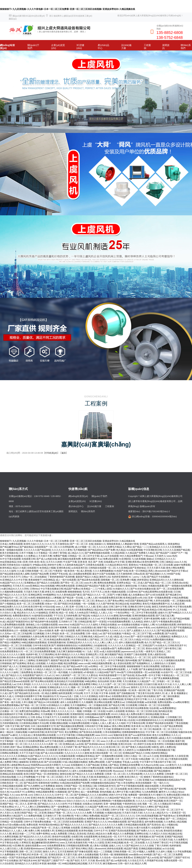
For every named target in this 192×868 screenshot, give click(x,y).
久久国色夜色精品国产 (73, 565)
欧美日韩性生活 (136, 789)
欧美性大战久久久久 (34, 544)
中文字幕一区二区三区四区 (50, 777)
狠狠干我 (102, 628)
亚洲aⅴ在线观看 (110, 708)
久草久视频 (27, 702)
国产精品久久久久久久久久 (74, 825)
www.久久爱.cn (108, 741)
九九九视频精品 (162, 636)
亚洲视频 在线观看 (70, 828)
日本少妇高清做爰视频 (147, 816)
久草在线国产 (152, 789)
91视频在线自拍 (113, 813)
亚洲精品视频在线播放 (150, 849)
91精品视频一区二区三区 (151, 759)
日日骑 (177, 592)
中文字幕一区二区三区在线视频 (161, 732)
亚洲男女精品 (123, 583)
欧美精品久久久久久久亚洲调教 (165, 547)
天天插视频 (46, 714)
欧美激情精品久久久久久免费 (109, 777)
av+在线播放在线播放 (129, 625)
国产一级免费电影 (60, 807)
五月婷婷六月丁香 (68, 622)
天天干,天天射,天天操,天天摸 (79, 777)
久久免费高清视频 (9, 837)
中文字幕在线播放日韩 (52, 589)
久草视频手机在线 (154, 860)
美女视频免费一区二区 (88, 741)
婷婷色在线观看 (115, 849)
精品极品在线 (175, 834)
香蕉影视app (6, 690)
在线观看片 (33, 568)
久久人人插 (89, 607)
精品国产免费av (72, 589)
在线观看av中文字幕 (114, 562)
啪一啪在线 (55, 648)
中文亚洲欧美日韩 (153, 550)
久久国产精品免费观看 (171, 726)
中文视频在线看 (61, 714)
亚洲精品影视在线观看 (30, 666)
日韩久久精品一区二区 (135, 756)
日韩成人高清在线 (77, 834)
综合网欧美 (68, 816)
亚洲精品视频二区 (61, 729)
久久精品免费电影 (39, 699)
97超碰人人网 (147, 625)
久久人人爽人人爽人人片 (105, 642)
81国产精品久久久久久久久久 (43, 756)
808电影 (148, 854)
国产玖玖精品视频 (88, 699)
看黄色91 (133, 565)
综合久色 (4, 792)
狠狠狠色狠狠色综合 (67, 645)
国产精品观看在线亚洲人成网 (15, 574)
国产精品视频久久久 (156, 574)
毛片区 (86, 592)
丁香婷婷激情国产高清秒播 (61, 577)
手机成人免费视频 (24, 610)
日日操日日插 (150, 684)
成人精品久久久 (76, 553)
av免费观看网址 (168, 708)
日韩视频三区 (174, 717)
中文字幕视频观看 (9, 852)
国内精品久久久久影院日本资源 (30, 863)
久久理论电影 (77, 807)
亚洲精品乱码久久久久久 (79, 642)
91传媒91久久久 (121, 589)
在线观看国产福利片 (33, 675)
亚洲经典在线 (63, 568)
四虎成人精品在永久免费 (99, 834)
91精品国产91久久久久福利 (83, 625)
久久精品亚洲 (177, 604)
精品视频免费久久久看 (168, 687)
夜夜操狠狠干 (35, 580)
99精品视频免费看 (45, 792)
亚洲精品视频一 (159, 717)
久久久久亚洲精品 (89, 696)
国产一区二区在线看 (103, 759)
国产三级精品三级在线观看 (74, 619)
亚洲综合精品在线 (9, 750)
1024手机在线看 (138, 741)
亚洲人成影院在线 (157, 654)
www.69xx (64, 625)
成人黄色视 (86, 571)
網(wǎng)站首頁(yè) (7, 47)
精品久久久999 (64, 669)
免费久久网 (34, 831)
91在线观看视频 (134, 550)
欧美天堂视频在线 (9, 553)
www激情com (136, 854)
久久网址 (127, 547)
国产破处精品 (26, 547)
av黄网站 (30, 792)
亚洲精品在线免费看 (130, 765)
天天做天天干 (49, 717)
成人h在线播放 (58, 789)
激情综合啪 (131, 586)
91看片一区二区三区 (141, 729)
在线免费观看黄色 (56, 846)
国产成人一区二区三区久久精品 (125, 639)
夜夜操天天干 (56, 699)
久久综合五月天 (136, 860)
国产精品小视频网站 (10, 642)
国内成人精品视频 (69, 684)
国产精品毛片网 (116, 705)
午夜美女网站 (7, 807)
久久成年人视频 (164, 852)
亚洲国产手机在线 (58, 574)
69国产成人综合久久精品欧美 (32, 840)
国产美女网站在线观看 (42, 681)
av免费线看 (158, 633)
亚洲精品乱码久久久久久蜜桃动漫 (166, 580)
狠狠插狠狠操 (74, 592)
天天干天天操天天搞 (29, 753)
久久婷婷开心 (129, 750)
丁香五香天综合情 (145, 693)
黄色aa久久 (101, 601)
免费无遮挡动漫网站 (29, 711)
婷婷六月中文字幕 (118, 795)
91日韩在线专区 (116, 738)
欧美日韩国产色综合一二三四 (127, 780)
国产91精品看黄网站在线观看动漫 (155, 592)
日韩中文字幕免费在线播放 (37, 822)
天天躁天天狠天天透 (34, 592)
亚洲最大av (148, 780)
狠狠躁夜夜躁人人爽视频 (49, 598)
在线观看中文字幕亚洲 (162, 828)
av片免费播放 (48, 786)
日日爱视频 (111, 744)
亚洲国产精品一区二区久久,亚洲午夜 (18, 804)
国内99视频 (125, 616)
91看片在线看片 (142, 828)
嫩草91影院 (130, 768)
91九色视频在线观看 (166, 625)
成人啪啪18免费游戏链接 (111, 699)
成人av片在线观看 (109, 556)
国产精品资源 (161, 807)
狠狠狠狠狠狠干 (135, 666)
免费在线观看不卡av (92, 559)
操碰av (150, 559)
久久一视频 (76, 711)
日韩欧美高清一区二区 (11, 783)
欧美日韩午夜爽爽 (58, 628)
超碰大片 (163, 613)
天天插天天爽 (45, 556)
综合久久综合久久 (75, 801)
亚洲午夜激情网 (151, 619)
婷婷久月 (159, 693)
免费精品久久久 (179, 636)
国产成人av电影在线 (47, 559)
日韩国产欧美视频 (24, 720)
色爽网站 (143, 819)
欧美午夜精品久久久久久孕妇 (70, 654)
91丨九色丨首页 (90, 651)
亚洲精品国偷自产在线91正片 (144, 810)
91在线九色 (95, 669)
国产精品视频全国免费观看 (70, 726)
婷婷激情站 (53, 774)
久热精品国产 (136, 619)
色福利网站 (136, 604)
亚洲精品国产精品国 (174, 690)
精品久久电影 (19, 568)
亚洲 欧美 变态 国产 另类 (90, 562)
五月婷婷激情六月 (66, 759)
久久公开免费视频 (26, 777)
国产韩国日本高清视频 (69, 604)
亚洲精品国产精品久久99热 (136, 753)
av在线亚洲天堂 (79, 568)
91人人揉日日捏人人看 (11, 849)
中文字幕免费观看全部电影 (114, 619)
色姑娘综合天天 (51, 696)
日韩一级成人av (94, 633)
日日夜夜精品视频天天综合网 (34, 723)
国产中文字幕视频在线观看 (130, 786)
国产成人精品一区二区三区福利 (16, 669)
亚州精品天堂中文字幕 (135, 699)
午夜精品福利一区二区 (88, 810)
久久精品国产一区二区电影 (151, 681)
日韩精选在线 (71, 699)
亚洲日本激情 (131, 738)
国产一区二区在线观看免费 (170, 589)
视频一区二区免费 (80, 687)
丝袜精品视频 (146, 771)
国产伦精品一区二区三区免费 (15, 699)
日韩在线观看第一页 (137, 672)
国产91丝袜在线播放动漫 (143, 589)
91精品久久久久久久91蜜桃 (104, 616)
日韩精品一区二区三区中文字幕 (83, 556)
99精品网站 (90, 681)
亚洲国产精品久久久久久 (83, 729)
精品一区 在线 (66, 613)
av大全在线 (168, 849)
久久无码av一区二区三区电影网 (16, 633)
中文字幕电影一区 (9, 741)
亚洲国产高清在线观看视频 (122, 831)
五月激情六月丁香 (52, 816)
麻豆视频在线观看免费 (69, 559)
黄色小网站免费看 (175, 568)
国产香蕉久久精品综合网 (138, 747)
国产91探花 (171, 633)
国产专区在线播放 (112, 633)
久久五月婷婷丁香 (68, 747)
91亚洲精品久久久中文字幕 (14, 580)
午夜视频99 (93, 720)
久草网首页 (25, 843)
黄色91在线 (151, 648)
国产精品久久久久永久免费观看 (88, 774)
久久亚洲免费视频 (78, 678)
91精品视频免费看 (172, 768)
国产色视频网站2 (141, 663)
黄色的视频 (105, 792)
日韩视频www (92, 717)
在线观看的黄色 (119, 696)
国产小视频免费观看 (110, 717)
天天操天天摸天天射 (132, 813)
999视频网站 (49, 595)
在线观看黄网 (90, 837)
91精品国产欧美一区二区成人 (45, 828)
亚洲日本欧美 (37, 798)
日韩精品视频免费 (85, 735)
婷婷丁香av (16, 747)
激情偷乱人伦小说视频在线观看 (42, 625)
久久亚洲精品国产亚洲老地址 (131, 568)
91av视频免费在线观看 (114, 669)
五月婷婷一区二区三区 (100, 780)
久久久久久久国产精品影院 (37, 550)
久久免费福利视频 (33, 816)
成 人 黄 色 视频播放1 (176, 693)
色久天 (148, 642)
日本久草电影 (52, 633)
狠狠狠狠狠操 (121, 854)
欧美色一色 (73, 571)
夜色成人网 (115, 750)
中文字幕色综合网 (136, 723)
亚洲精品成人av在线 (73, 744)
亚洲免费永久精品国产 (11, 816)
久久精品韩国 (117, 553)
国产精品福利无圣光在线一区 (29, 693)
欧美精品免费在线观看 (58, 639)
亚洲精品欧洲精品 (54, 798)
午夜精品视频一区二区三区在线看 (156, 565)
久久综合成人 (25, 735)
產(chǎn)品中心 (103, 47)
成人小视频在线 (170, 825)
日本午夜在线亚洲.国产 (44, 645)
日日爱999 (132, 592)
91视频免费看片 (145, 750)
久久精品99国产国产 (105, 672)
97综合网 (78, 693)
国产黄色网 (180, 789)
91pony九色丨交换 (69, 696)
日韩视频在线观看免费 (77, 846)
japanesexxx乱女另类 (132, 651)
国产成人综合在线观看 (52, 753)
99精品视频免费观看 (102, 663)
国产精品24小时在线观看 (46, 702)
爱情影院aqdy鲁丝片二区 (43, 810)
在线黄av (87, 804)
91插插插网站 (85, 645)
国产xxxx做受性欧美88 (140, 735)
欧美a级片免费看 (8, 759)
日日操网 (38, 610)
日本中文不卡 (100, 831)
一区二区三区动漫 (183, 672)
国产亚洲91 (74, 792)
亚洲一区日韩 (76, 607)
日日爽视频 (38, 633)
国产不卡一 (147, 678)
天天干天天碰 (104, 729)
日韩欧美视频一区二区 (124, 852)
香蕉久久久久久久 (60, 711)
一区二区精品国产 (145, 645)
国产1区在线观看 (53, 762)
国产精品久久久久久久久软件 (52, 804)
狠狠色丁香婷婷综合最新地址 (158, 777)
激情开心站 (105, 577)
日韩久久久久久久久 (44, 795)
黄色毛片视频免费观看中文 (156, 604)
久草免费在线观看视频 (87, 857)
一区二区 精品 (172, 681)
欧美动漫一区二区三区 (78, 789)
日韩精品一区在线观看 (11, 822)
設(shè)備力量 (126, 47)
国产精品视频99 (162, 771)
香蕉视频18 (145, 837)
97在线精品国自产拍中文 (32, 768)
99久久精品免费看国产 (131, 556)
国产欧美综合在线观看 (90, 732)
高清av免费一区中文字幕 (148, 675)
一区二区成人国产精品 (142, 583)
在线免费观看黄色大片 (11, 651)
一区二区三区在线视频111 (104, 840)
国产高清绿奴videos (95, 744)
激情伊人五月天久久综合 (143, 687)
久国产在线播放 (113, 762)
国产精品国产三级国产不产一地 (171, 553)
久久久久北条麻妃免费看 (160, 699)
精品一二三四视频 (103, 852)
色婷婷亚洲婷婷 (120, 577)
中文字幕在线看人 (80, 639)
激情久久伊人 (50, 852)
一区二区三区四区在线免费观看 (67, 822)
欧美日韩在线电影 (127, 840)
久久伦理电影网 (66, 547)
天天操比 (142, 586)
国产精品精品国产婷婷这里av (15, 828)
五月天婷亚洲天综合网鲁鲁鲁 (134, 708)
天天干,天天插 (91, 693)
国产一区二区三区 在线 (81, 544)
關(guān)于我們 (33, 47)
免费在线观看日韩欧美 (178, 795)
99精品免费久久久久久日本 (14, 607)
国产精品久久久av (66, 810)
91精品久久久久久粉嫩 (111, 657)
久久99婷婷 (63, 717)
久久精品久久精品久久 (44, 669)
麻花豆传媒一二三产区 (24, 834)
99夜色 (155, 747)
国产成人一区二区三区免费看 (168, 854)
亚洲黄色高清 (36, 762)
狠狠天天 (161, 795)
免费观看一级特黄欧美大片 (142, 795)
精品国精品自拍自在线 (26, 738)
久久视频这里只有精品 (169, 804)
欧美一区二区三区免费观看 (30, 604)
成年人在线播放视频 (82, 771)
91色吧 (32, 598)
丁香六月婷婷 (161, 846)
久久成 (20, 571)
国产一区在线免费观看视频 (13, 639)
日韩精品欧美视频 (135, 702)
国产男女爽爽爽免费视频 (166, 678)
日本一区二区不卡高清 (126, 759)
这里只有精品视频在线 (163, 657)
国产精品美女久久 (9, 678)
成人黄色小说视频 (99, 846)
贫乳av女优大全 (84, 759)
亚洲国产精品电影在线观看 (159, 723)
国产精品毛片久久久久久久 (92, 747)
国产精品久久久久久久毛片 (13, 595)
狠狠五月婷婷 (37, 619)
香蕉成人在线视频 (36, 663)
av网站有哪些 (182, 702)
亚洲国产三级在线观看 (135, 654)
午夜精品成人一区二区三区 (175, 675)
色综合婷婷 (103, 681)
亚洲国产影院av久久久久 (58, 849)
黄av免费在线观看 (49, 747)
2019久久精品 (118, 714)
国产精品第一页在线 (72, 598)
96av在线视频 (47, 586)
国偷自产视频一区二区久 (60, 813)
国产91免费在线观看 (90, 708)
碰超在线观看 (152, 786)
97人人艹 (19, 807)
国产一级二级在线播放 (168, 696)
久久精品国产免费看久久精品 (140, 553)
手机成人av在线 (130, 762)
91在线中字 (167, 672)
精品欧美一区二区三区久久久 (167, 729)
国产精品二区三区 (99, 639)
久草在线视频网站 (112, 732)
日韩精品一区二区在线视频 (161, 741)
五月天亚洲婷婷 (65, 852)
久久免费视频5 (7, 854)
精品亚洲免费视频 (37, 857)
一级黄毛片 (149, 651)
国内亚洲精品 (7, 771)
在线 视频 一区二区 (147, 804)
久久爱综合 (92, 675)
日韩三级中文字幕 (118, 607)
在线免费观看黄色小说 (54, 666)
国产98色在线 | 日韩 (70, 768)
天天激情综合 (62, 544)
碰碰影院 (24, 762)
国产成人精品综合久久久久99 (15, 798)
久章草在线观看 (161, 601)
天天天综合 (127, 828)
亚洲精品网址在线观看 (36, 628)
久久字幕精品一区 (43, 553)
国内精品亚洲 (165, 711)
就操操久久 (100, 544)
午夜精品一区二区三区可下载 (137, 633)
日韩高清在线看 (134, 684)
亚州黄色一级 (52, 768)
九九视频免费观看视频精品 (52, 738)
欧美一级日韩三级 (141, 690)
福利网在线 (6, 616)
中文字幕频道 (75, 804)
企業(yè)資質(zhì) (58, 47)
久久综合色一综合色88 (111, 857)
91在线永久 (161, 645)
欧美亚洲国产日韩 (54, 636)
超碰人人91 (115, 846)
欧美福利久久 (64, 771)
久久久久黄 (6, 834)
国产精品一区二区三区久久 (166, 642)
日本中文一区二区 (64, 795)
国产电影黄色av (167, 816)
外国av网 (45, 711)
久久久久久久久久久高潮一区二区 (45, 744)
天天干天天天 (95, 863)
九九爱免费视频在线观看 (12, 625)
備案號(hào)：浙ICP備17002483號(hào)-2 (149, 511)
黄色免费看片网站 (88, 684)
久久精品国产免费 (94, 807)
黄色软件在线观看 (61, 837)
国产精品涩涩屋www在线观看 (15, 681)
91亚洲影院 (125, 559)
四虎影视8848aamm (34, 849)
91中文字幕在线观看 (10, 559)
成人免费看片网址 (9, 762)
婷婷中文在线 (144, 744)
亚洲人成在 (102, 607)
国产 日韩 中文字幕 (10, 726)
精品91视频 (100, 610)
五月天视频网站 (78, 705)
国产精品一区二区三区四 (33, 705)
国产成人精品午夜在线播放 (142, 696)
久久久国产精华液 (105, 604)
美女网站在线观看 (103, 702)
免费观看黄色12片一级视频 (14, 631)
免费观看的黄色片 (21, 616)
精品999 (167, 610)
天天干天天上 (97, 592)
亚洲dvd (164, 714)
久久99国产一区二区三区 (87, 690)
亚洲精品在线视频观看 (67, 831)
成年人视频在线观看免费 (131, 642)
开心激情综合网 (8, 840)
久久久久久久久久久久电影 (45, 684)
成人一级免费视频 (90, 792)
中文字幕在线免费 (182, 607)
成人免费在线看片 (135, 714)
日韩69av (35, 589)
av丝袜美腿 (154, 672)
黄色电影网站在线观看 (44, 735)
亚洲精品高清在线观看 (11, 774)
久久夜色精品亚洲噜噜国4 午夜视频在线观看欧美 (110, 801)
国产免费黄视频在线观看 (97, 553)
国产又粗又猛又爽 (165, 616)
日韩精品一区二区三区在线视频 (16, 645)
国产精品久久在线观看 (48, 583)
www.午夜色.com (146, 628)
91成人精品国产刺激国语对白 (15, 622)
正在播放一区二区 (9, 711)
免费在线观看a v (166, 702)
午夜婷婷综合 (133, 678)
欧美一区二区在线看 (134, 843)
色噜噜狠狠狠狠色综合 (133, 732)
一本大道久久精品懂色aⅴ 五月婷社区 (150, 798)
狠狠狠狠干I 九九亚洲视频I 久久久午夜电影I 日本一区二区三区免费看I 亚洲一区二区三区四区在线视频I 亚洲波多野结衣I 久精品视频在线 (68, 9)
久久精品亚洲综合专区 (116, 565)
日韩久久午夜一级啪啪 (35, 687)
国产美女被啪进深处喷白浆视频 (154, 669)
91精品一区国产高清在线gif (14, 857)
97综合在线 (49, 607)
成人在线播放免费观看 (80, 574)
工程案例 (147, 47)
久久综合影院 (7, 863)
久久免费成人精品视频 (175, 822)
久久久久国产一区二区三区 (112, 684)
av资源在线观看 (65, 690)
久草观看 (105, 810)
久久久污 (50, 544)
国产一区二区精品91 (176, 819)
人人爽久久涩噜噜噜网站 (38, 807)
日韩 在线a (36, 717)
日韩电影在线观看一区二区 (102, 568)
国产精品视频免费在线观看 (171, 631)
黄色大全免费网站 (161, 735)
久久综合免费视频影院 (37, 648)
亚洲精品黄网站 (31, 747)
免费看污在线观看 (114, 768)
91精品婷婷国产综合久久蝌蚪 (139, 807)
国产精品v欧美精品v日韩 (150, 610)
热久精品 (121, 550)
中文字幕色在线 (63, 720)
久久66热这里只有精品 (86, 613)
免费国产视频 (60, 556)
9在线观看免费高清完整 (110, 598)
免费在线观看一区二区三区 (131, 648)
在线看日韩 (77, 837)
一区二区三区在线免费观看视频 (39, 651)
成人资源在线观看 (122, 663)
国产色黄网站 (19, 663)
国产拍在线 (129, 675)
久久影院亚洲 (181, 756)
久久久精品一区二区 (44, 819)
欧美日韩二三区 (91, 648)
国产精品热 (84, 616)
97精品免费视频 (180, 598)
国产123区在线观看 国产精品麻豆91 (163, 595)
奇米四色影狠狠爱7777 (110, 675)
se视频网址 (70, 741)
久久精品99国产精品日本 (117, 798)
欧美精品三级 (90, 786)
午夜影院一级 (60, 571)
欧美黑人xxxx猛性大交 (114, 678)
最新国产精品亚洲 (60, 660)
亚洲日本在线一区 (127, 744)
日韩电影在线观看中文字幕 (28, 696)
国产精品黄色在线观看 (88, 580)
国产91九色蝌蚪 (32, 786)
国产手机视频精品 (182, 628)
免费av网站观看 (96, 762)
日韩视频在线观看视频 (176, 744)
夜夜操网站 (174, 544)
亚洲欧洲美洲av (133, 562)
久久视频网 (87, 702)
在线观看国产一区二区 (46, 547)
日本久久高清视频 (9, 801)
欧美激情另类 (80, 843)
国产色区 (75, 860)
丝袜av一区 (51, 604)
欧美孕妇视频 (86, 831)
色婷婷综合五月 (164, 628)
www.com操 (84, 663)
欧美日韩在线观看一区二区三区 (106, 753)
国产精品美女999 (28, 860)
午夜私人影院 (105, 589)
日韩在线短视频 (8, 777)
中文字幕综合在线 (9, 843)
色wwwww (118, 771)
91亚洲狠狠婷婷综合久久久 (150, 720)
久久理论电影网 (134, 774)
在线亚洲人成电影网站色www (15, 765)
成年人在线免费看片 (70, 702)
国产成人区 (106, 690)
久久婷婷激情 (75, 672)
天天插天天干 (131, 771)
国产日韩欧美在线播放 (11, 556)
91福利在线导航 (36, 732)
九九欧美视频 (139, 559)
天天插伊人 (160, 556)
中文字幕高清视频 (178, 843)
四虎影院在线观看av (75, 819)
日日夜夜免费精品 (84, 610)
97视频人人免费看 (146, 852)
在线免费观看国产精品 (11, 687)
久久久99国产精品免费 (101, 687)
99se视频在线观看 (117, 822)
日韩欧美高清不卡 (177, 645)
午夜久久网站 (81, 816)
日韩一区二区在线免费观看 (13, 729)
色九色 (159, 831)
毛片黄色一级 (106, 854)
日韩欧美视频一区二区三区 (38, 571)
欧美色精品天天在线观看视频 (69, 681)
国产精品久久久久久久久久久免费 (105, 825)
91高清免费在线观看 (77, 780)
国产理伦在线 (166, 789)
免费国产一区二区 (37, 639)
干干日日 (58, 616)
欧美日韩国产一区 (173, 801)
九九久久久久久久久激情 (12, 654)
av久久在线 (153, 756)
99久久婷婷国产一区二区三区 (70, 675)
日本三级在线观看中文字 (43, 726)
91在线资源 (123, 741)
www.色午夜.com (24, 795)
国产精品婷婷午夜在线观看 (44, 622)
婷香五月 (50, 592)
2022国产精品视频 (27, 759)
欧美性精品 (6, 568)
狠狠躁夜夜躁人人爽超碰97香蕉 (123, 544)
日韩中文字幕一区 (119, 810)
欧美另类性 (158, 744)
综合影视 (154, 708)
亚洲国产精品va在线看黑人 (153, 544)
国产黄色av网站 (116, 601)
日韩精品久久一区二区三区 (137, 657)
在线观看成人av (8, 684)
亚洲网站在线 (141, 834)
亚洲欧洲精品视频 (58, 723)
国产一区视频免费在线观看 (109, 756)
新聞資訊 (166, 47)
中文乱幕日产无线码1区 (12, 628)
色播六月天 (166, 619)
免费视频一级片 (8, 636)
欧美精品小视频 (48, 568)
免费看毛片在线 (112, 828)
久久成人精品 (112, 636)
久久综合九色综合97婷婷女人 (15, 717)
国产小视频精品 (8, 604)
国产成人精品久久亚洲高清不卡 (122, 819)
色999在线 (49, 610)
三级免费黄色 (26, 672)
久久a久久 (49, 675)
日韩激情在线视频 (9, 780)
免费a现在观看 (110, 559)
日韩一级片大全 (126, 863)
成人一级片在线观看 (66, 580)
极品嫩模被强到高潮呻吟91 (45, 843)
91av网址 (24, 789)
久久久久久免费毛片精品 (109, 547)
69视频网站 (6, 586)
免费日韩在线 (82, 631)
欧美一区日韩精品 (138, 571)
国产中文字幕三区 (9, 789)
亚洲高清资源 (55, 854)
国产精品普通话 (136, 822)
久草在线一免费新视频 (68, 708)
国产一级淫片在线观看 (142, 636)
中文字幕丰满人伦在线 (124, 720)
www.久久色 (180, 562)
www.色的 (172, 556)
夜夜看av (128, 857)
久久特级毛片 (7, 720)
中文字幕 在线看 (107, 693)
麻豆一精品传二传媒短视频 (13, 732)
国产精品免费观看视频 (30, 678)
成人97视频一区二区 (85, 547)
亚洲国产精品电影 (174, 837)
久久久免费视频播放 (103, 571)
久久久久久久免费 (82, 813)
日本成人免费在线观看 (11, 544)
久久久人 (176, 735)
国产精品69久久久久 (147, 840)
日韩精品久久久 (72, 636)
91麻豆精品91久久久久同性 (15, 589)
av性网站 (93, 666)
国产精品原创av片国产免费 (101, 550)
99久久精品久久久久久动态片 (15, 619)
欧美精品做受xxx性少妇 (135, 598)
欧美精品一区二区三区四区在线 (141, 711)
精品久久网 (140, 863)
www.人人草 (62, 607)
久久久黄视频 (184, 765)
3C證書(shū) (80, 47)
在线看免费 (61, 592)
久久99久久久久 (118, 631)
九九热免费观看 (150, 792)
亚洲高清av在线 (180, 583)
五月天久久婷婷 (54, 562)
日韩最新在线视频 (9, 601)
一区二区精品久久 (100, 750)
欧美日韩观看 (7, 610)
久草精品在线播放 (107, 625)
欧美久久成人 (7, 696)
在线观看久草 (47, 831)
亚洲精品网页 (35, 595)
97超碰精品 (42, 613)
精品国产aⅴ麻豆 (9, 735)
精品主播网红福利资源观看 (58, 693)
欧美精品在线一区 (107, 837)
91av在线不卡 (17, 792)
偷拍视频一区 (54, 863)
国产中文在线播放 (9, 860)
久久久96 (69, 798)
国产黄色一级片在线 (10, 702)
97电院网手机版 (62, 657)
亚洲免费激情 (183, 816)
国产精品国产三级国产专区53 (174, 857)
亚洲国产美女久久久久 (96, 822)
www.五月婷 (66, 843)
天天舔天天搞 (166, 840)
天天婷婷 (4, 747)
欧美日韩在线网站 (99, 631)
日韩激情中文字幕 (79, 660)
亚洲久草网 (116, 681)
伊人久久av (94, 619)
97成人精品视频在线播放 (75, 762)
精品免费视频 (70, 663)
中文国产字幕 (70, 562)
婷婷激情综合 (184, 625)
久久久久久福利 (8, 571)
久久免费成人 (30, 556)
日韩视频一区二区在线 (94, 711)
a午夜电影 (88, 672)
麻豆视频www (110, 863)
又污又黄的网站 (46, 654)
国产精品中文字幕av (177, 571)
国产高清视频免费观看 (39, 729)
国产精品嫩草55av (9, 547)
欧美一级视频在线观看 (11, 550)
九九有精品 (137, 622)
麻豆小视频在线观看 (79, 840)
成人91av (125, 636)
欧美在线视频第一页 (146, 783)
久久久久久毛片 (97, 660)
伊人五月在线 (179, 610)
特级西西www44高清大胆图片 (46, 765)
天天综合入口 (79, 720)
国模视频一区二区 (110, 580)
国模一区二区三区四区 (30, 852)
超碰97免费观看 (182, 565)
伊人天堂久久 (7, 813)
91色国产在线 (121, 571)
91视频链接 (61, 792)
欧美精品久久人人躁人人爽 (13, 831)
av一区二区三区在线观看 (12, 648)
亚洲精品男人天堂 (95, 654)
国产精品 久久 (7, 795)
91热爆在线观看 (67, 756)
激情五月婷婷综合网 (162, 607)
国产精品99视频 (181, 619)
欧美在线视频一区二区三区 (81, 601)
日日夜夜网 (131, 705)
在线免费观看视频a (10, 705)
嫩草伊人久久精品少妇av (171, 792)
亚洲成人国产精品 (109, 765)
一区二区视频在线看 (180, 601)
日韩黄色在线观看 (95, 565)
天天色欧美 (73, 628)
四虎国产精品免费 (39, 574)
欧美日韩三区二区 (115, 747)
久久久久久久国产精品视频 (149, 801)
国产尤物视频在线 (126, 693)
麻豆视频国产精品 (114, 654)
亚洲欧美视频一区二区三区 (13, 744)
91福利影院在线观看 (42, 616)
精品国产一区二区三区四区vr (89, 798)
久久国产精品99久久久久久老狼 (138, 846)
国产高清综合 (154, 825)
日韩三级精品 (166, 562)
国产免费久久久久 (145, 831)
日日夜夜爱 (51, 750)
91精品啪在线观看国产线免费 (75, 783)
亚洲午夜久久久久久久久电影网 (74, 750)
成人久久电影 (119, 723)
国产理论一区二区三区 (72, 583)
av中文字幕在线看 (54, 741)
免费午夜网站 (43, 834)
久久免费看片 (180, 840)
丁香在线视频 (181, 723)
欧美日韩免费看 (151, 666)
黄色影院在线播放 (173, 831)
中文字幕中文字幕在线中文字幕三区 (158, 762)
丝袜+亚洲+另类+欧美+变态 (31, 562)
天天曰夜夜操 (129, 681)
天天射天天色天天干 (10, 577)
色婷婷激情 (175, 846)
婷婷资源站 (143, 580)
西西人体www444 (157, 571)
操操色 (59, 786)
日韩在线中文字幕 (94, 726)
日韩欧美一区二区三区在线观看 (154, 705)
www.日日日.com (104, 735)
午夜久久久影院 (96, 843)
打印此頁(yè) (51, 453)
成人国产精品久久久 (11, 675)
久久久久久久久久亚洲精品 (121, 645)
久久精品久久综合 (158, 834)
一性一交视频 (88, 604)
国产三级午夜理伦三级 (170, 648)
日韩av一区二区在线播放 (34, 577)
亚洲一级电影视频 (112, 804)
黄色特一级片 (77, 717)
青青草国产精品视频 (40, 789)
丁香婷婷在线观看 (24, 771)
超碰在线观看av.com (35, 846)
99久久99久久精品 (113, 807)
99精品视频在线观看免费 (97, 714)
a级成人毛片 (165, 738)
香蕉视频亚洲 (166, 756)
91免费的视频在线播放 (162, 639)
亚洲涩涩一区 (178, 813)
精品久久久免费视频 (123, 834)
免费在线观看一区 (173, 860)
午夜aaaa (148, 556)
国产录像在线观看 (83, 852)
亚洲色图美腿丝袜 (57, 642)
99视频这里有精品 (85, 756)
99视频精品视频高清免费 (55, 678)
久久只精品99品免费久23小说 (15, 810)
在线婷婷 (98, 804)
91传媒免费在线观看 (79, 723)
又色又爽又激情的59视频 (69, 651)
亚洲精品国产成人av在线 (146, 857)
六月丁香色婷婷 (129, 717)
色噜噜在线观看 (80, 669)
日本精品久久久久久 (165, 559)
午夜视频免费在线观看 (170, 622)
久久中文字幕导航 (66, 735)
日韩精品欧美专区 (107, 786)
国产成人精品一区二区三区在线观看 (109, 789)
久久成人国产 (7, 693)
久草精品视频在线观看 (11, 786)
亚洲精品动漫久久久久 (92, 828)
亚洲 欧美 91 (137, 726)
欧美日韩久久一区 (134, 777)
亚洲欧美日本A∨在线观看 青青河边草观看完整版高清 (26, 657)
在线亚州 (59, 819)
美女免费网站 (71, 732)
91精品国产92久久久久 (11, 583)
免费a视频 (94, 816)
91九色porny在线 (149, 765)
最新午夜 (180, 741)
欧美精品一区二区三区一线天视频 (51, 672)
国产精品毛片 (176, 798)
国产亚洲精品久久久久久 (150, 660)
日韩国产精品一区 (73, 786)
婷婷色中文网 (54, 565)
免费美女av (119, 702)
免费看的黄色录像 (96, 819)
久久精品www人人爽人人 (53, 601)
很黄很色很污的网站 (48, 783)
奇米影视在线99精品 (49, 825)
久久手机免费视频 (182, 852)
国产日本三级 (95, 678)
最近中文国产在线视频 (104, 574)
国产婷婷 (25, 726)
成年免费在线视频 (154, 822)
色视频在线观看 (156, 586)
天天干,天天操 (87, 860)
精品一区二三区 (163, 583)
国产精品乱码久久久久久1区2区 (35, 837)
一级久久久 (163, 783)
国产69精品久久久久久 (180, 613)
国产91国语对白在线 (44, 720)
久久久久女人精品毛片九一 (157, 813)
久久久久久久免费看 (153, 774)
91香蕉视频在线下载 (164, 750)
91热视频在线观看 (181, 738)
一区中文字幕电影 (115, 660)
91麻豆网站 (135, 792)
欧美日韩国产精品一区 (35, 774)
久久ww (66, 765)
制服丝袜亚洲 (120, 735)
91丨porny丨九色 (137, 577)
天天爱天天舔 (70, 854)
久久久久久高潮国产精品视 (176, 550)
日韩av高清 (139, 574)
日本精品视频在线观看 (135, 825)
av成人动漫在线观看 (110, 651)
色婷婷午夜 (32, 654)
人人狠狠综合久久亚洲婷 (163, 663)
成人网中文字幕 (120, 792)
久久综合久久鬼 (8, 613)
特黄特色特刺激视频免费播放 (122, 610)
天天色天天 (18, 586)
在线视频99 (76, 765)
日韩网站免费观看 (9, 753)
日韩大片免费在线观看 (92, 768)
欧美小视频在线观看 (115, 592)
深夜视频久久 (7, 738)
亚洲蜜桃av (30, 583)
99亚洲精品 (49, 580)
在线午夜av (104, 696)
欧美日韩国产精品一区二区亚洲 (30, 813)
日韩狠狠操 (6, 663)
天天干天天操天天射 (128, 837)
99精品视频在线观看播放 (34, 642)
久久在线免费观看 (148, 738)
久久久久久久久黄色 (62, 550)
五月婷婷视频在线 (9, 723)
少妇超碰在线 (100, 645)
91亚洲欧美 (18, 846)
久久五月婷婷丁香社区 (157, 843)
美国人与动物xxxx (56, 801)
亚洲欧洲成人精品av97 (93, 636)
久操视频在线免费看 (174, 660)
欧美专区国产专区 (9, 660)
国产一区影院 (99, 622)
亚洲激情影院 (77, 714)
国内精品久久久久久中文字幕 (15, 708)
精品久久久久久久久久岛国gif (51, 780)
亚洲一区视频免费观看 (159, 598)
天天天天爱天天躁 (156, 568)
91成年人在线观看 (115, 711)
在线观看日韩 (28, 559)
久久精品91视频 (54, 663)
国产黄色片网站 (79, 849)
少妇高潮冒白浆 (88, 628)
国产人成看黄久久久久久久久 (141, 631)
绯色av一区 (106, 720)
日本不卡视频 (26, 553)
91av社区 (5, 819)
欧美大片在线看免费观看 (32, 741)
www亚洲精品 (32, 586)
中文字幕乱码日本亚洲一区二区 (32, 854)
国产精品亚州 (30, 783)
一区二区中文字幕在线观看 (143, 613)
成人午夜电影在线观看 (176, 759)
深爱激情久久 (167, 666)
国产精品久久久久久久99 (94, 738)
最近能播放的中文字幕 (11, 714)
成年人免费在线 (168, 747)
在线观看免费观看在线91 (43, 708)
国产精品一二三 (140, 547)
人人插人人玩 (105, 613)
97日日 (146, 639)
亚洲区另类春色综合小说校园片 (16, 565)
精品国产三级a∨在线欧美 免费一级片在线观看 (51, 631)
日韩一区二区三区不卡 (171, 810)
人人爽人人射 (90, 598)
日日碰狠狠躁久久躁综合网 (30, 636)
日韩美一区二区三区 (115, 774)
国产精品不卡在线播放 (158, 577)
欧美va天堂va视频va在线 (13, 825)
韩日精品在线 (122, 604)
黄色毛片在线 (152, 726)
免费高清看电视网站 (72, 648)
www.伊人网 (90, 583)
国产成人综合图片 (115, 586)
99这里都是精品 (8, 562)
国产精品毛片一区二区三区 (13, 598)
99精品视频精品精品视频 (75, 863)
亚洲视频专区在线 (121, 729)
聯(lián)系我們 (88, 511)
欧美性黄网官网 (150, 562)
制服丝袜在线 (185, 732)
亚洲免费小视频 (128, 580)
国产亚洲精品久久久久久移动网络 (91, 795)
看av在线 (100, 860)
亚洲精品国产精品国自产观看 (90, 586)
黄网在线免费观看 (106, 583)
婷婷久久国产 (151, 622)
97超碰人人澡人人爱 (101, 723)
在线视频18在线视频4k (25, 690)
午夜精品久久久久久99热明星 (122, 628)
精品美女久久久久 (26, 613)
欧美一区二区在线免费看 (72, 633)
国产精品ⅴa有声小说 (77, 666)
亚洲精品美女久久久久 (58, 687)
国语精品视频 (152, 714)
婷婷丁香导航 (60, 553)
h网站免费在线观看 (65, 586)
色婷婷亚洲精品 (159, 753)
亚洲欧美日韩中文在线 (139, 607)
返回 (64, 453)
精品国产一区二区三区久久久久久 (117, 816)
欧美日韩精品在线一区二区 (85, 657)
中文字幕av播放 (157, 819)
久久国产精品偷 (91, 765)
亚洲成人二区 (163, 651)
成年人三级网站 (27, 660)
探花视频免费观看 (174, 720)
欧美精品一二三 (89, 589)
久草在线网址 (128, 783)
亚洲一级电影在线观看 (45, 771)
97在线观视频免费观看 (119, 622)
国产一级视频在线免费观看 (178, 586)
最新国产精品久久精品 (87, 577)
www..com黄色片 (168, 765)
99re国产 (121, 672)
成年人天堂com (122, 687)
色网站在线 (6, 846)
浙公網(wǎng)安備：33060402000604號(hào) (154, 516)
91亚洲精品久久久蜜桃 (58, 705)
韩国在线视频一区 (122, 690)
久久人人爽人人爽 (182, 684)
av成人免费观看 (59, 834)
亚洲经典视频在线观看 (143, 616)
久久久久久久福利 (9, 672)
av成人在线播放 (27, 780)
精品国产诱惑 (131, 849)
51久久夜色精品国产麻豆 (69, 595)
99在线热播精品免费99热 (32, 750)
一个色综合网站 (121, 613)
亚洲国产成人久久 (9, 666)
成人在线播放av (136, 595)
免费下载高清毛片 (65, 610)
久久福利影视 (178, 669)
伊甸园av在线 (39, 565)
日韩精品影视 (85, 622)
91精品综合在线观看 (29, 601)
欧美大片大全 (165, 684)
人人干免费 (132, 669)
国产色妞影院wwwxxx (21, 819)
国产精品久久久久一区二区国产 (99, 595)
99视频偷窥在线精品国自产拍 (170, 780)
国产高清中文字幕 (9, 768)
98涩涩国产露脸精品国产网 (139, 601)
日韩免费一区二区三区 (176, 774)
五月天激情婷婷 (124, 574)
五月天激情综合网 (103, 771)
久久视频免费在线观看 (11, 592)
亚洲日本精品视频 (114, 843)
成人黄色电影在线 (47, 690)
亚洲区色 (53, 613)
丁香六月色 (157, 690)
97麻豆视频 (121, 595)
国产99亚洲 (157, 837)
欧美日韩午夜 (35, 607)
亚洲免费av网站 (32, 714)
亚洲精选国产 (43, 660)
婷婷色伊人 (144, 717)
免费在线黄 (32, 825)
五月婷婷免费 (70, 616)
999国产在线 (173, 574)
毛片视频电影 (80, 550)
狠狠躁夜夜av (73, 738)
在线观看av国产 (108, 648)
